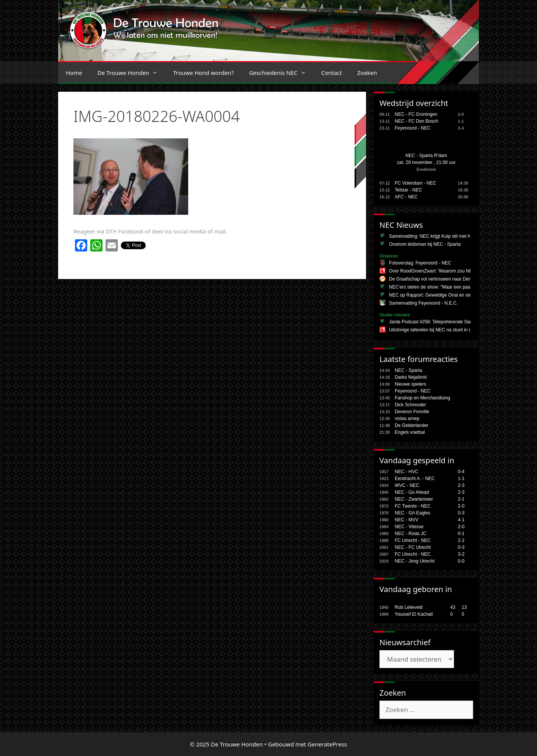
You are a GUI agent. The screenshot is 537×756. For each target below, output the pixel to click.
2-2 (461, 540)
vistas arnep (407, 419)
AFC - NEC (406, 197)
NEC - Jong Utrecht (415, 561)
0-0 (461, 561)
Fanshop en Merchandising (422, 398)
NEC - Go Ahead (412, 492)
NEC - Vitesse (409, 527)
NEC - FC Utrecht (413, 547)
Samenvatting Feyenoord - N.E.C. (423, 303)
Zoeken (367, 73)
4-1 (461, 520)
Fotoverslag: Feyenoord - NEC (420, 263)
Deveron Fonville (412, 412)
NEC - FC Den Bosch (417, 121)
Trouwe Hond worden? (203, 73)
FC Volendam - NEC (416, 183)
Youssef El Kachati (414, 614)
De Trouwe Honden (132, 73)
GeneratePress (327, 744)
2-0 (461, 506)
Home (74, 73)
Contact (332, 73)
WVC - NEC (407, 485)
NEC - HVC (406, 472)
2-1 (461, 499)
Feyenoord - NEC (413, 128)
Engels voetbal (410, 432)
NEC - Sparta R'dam (426, 156)
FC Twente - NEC (413, 506)
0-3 (461, 513)
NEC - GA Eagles (413, 513)
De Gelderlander (412, 425)
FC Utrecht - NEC (413, 540)
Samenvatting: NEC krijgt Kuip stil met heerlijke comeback (448, 236)
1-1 (461, 479)
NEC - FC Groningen (416, 114)
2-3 (461, 485)
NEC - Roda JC (411, 534)
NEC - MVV (407, 520)
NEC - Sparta (408, 370)
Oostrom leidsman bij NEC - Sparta (425, 244)
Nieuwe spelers (410, 384)
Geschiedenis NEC (281, 73)
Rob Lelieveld (409, 607)
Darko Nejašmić (411, 377)
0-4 (461, 472)
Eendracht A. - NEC (415, 479)
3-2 (461, 554)
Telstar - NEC (408, 190)
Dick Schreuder (410, 405)
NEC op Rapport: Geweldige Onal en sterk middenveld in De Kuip (456, 295)
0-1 (461, 534)
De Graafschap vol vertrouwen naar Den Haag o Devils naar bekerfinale (462, 279)
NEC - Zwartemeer (414, 499)
